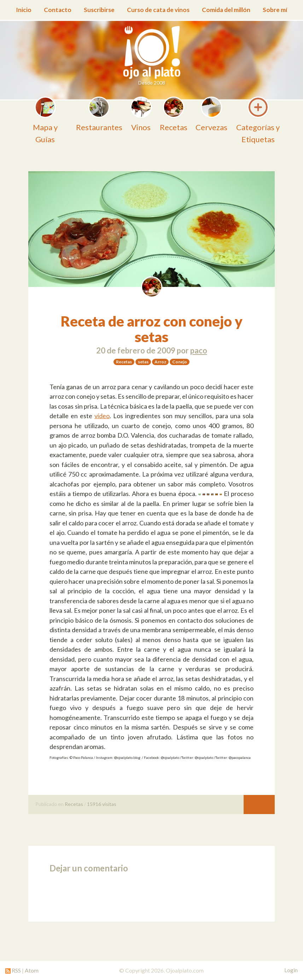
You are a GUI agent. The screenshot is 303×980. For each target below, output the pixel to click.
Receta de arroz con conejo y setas (152, 329)
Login (291, 970)
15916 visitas (102, 804)
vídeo (102, 416)
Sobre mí (275, 10)
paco (199, 350)
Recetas (74, 804)
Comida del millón (226, 10)
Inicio (24, 10)
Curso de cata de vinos (158, 10)
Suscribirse (99, 10)
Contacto (58, 10)
